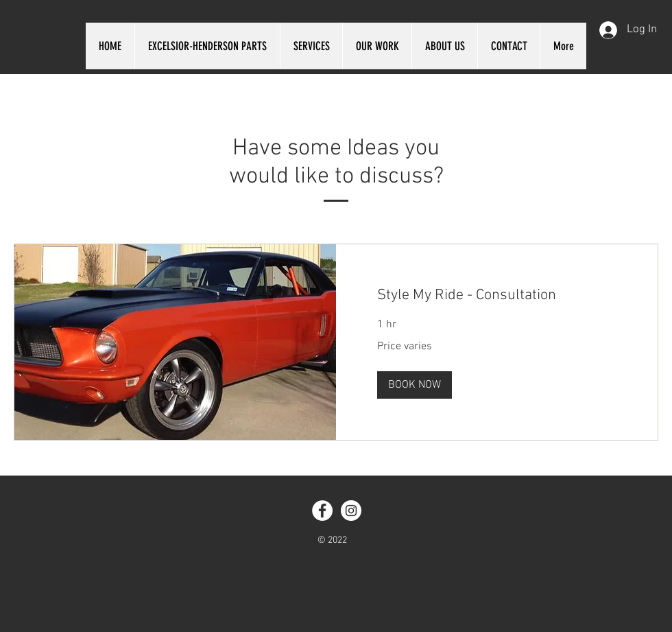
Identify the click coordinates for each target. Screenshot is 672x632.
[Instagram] (351, 511)
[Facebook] (322, 511)
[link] (497, 295)
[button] (415, 385)
